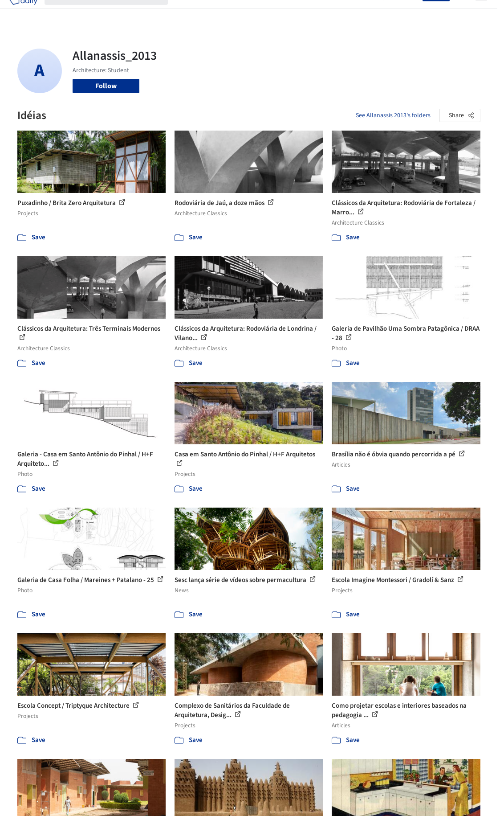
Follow (106, 86)
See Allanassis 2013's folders (393, 115)
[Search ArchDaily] (113, 12)
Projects (187, 12)
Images (216, 12)
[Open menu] (481, 12)
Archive (364, 12)
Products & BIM (256, 12)
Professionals (305, 12)
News (339, 12)
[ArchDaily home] (23, 12)
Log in (408, 12)
